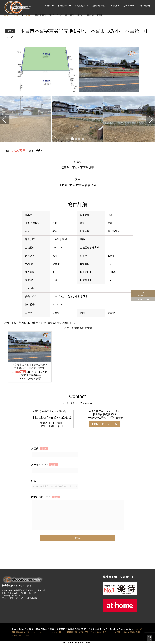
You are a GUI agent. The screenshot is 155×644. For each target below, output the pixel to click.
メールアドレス (55, 467)
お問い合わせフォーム (104, 424)
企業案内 (115, 6)
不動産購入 (80, 6)
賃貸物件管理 (98, 6)
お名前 (55, 451)
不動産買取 (63, 6)
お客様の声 (129, 6)
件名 (55, 484)
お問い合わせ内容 (77, 499)
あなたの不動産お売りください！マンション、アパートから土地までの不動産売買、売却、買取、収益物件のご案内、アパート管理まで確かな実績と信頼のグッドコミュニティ (77, 632)
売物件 (48, 6)
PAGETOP (146, 635)
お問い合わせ (144, 6)
